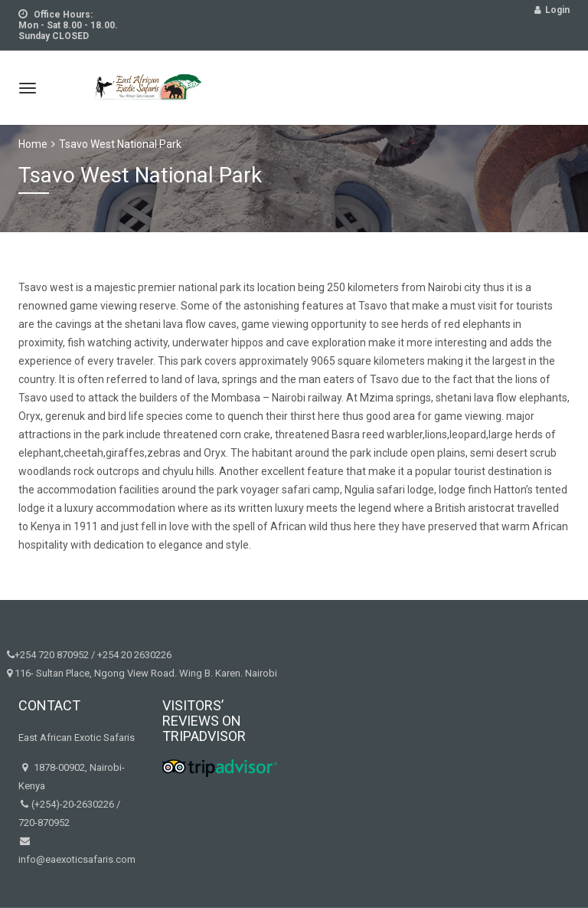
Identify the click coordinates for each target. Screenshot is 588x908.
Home (33, 144)
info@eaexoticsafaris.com (77, 859)
